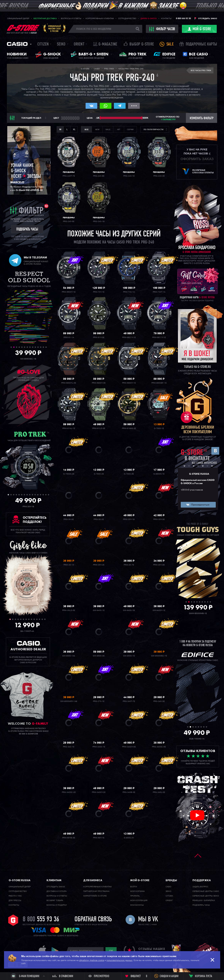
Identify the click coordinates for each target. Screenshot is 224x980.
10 (35, 347)
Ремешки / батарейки (204, 900)
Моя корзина (137, 891)
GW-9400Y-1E (159, 610)
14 (46, 347)
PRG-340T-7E (129, 701)
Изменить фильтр (202, 118)
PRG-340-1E (69, 747)
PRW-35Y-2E (99, 565)
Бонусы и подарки (57, 905)
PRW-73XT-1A (159, 292)
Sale (170, 44)
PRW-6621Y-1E (129, 337)
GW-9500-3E (99, 656)
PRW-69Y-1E (99, 838)
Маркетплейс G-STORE (95, 896)
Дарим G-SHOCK (149, 19)
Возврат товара (55, 900)
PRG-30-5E (69, 519)
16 (49, 495)
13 (43, 347)
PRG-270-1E (99, 701)
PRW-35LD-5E (69, 610)
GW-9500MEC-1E (159, 656)
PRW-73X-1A (129, 292)
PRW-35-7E (129, 565)
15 (46, 495)
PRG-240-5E (69, 221)
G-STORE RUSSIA (199, 474)
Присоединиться (200, 505)
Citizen (43, 44)
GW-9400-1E (99, 610)
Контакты (166, 19)
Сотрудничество (127, 19)
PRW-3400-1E (99, 747)
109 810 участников (192, 490)
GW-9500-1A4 (69, 656)
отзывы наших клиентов (152, 951)
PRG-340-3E (159, 701)
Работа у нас (15, 896)
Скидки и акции (169, 976)
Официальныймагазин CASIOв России (54, 29)
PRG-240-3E (159, 176)
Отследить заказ (208, 19)
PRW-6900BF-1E (159, 383)
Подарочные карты (201, 44)
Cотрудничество (18, 891)
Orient (79, 44)
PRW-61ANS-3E (129, 428)
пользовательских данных (119, 960)
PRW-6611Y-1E (159, 337)
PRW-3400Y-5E (129, 747)
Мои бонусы (137, 905)
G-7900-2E (99, 474)
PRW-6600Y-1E (69, 292)
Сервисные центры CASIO (206, 891)
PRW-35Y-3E (159, 519)
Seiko (61, 44)
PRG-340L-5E (159, 792)
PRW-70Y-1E (99, 292)
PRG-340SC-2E (69, 792)
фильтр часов (162, 29)
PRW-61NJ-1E (69, 428)
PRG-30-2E (99, 519)
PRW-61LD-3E (99, 428)
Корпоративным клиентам (100, 19)
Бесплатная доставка (45, 19)
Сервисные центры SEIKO (206, 896)
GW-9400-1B (129, 610)
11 (38, 347)
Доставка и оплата (56, 891)
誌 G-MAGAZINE (105, 44)
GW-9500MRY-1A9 (69, 701)
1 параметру (168, 120)
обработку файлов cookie (92, 960)
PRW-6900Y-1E (129, 383)
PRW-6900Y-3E (99, 383)
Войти (134, 887)
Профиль (135, 896)
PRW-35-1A (69, 565)
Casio (17, 44)
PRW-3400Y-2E (99, 792)
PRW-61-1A (69, 337)
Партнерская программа (96, 891)
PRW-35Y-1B (129, 519)
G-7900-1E (159, 428)
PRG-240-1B (99, 221)
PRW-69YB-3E (69, 838)
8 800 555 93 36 (183, 18)
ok (111, 951)
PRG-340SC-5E (159, 747)
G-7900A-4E (69, 474)
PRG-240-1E (129, 176)
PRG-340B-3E (129, 792)
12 (41, 347)
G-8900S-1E (159, 474)
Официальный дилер (18, 19)
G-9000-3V (129, 838)
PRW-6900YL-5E (69, 383)
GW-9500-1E (129, 656)
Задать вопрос (200, 887)
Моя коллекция (139, 900)
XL (74, 129)
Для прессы (15, 900)
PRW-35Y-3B (159, 565)
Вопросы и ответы (71, 19)
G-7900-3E (129, 474)
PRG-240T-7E (69, 176)
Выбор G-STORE (142, 44)
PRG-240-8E (99, 176)
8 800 (41, 920)
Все (87, 130)
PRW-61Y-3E (99, 337)
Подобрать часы (201, 905)
